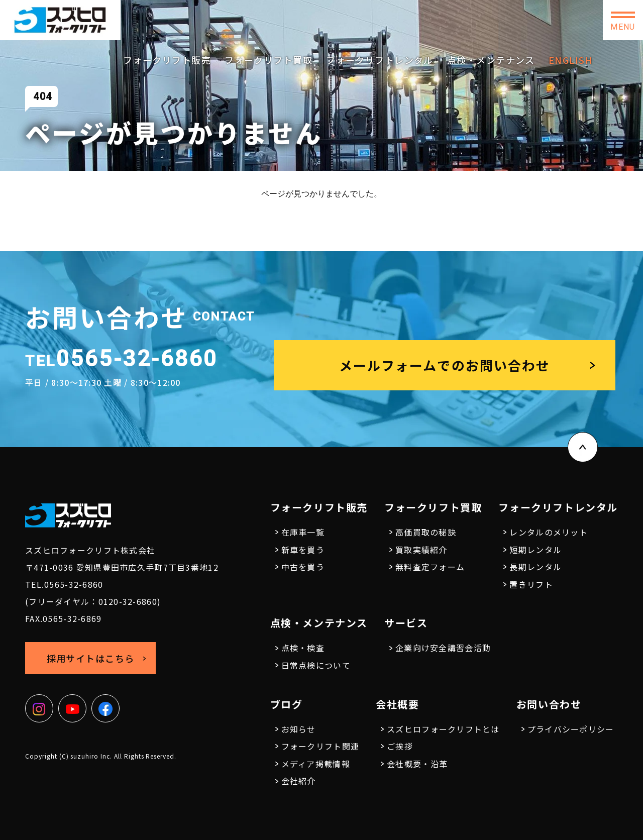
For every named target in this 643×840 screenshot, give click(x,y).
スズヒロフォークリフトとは (443, 729)
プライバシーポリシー (571, 729)
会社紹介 (299, 781)
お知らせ (299, 729)
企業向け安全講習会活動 (443, 648)
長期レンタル (535, 567)
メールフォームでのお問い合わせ (445, 365)
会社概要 (397, 704)
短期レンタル (535, 550)
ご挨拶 (400, 746)
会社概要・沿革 (417, 764)
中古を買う (303, 567)
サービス (406, 623)
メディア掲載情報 (316, 764)
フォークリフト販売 (167, 60)
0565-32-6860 (379, 16)
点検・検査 (303, 648)
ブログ (287, 704)
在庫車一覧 (303, 532)
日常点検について (316, 665)
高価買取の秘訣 (426, 532)
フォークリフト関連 (320, 746)
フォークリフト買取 (269, 60)
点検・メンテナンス (491, 60)
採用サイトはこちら (477, 20)
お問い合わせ (563, 20)
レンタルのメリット (549, 532)
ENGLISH (571, 60)
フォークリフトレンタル (380, 60)
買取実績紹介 (421, 550)
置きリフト (531, 584)
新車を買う (303, 550)
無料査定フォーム (430, 567)
